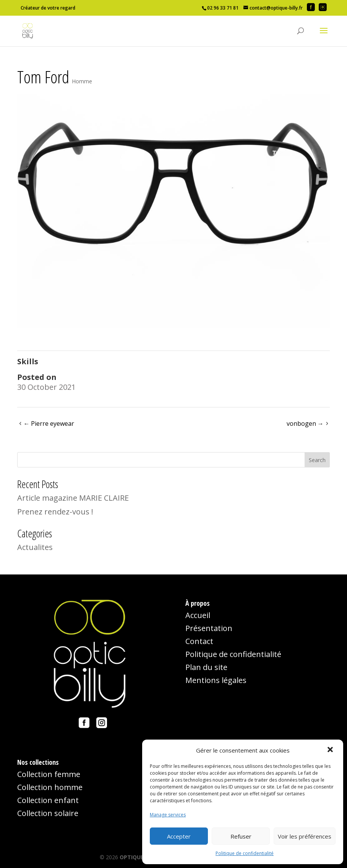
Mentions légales (216, 680)
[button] (331, 750)
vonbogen (305, 423)
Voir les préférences (305, 836)
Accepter (179, 836)
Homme (82, 81)
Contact (199, 641)
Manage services (168, 815)
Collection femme (49, 774)
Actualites (35, 547)
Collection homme (50, 787)
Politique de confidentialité (245, 853)
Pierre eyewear (49, 423)
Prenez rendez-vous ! (55, 512)
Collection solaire (48, 813)
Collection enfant (48, 800)
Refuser (241, 836)
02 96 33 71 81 (223, 8)
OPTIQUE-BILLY (140, 857)
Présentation (209, 628)
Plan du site (206, 667)
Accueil (198, 615)
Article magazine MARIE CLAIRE (73, 498)
